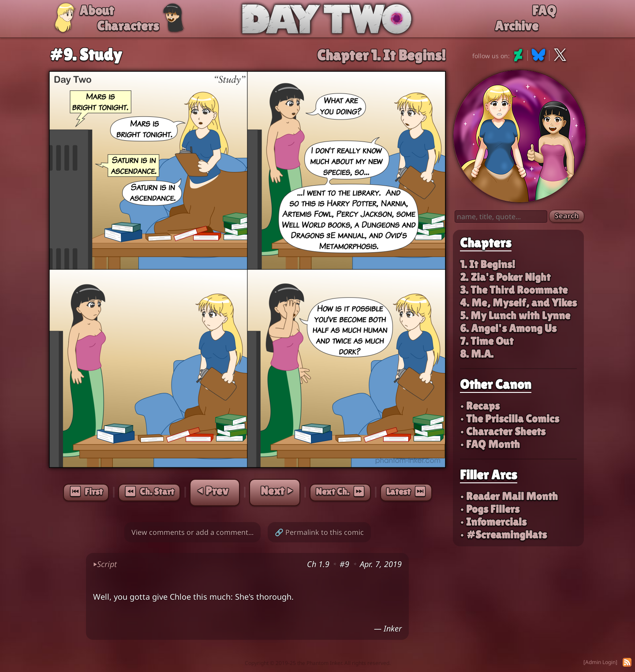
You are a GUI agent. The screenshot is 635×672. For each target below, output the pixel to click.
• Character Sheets (503, 431)
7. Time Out (487, 341)
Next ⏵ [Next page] (276, 491)
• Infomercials (493, 522)
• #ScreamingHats (503, 535)
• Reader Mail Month (509, 496)
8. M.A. (477, 354)
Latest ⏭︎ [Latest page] (406, 492)
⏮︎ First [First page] (86, 492)
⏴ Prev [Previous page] (213, 491)
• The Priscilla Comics (510, 419)
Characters (128, 26)
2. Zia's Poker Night (505, 277)
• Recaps (480, 406)
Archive (517, 26)
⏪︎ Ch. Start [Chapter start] (149, 492)
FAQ (544, 10)
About (97, 10)
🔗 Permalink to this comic (319, 532)
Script (105, 564)
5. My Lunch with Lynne (515, 315)
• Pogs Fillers (490, 509)
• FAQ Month (490, 444)
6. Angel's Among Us (508, 328)
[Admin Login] (600, 662)
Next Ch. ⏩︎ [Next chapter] (340, 492)
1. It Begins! (487, 264)
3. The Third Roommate (514, 290)
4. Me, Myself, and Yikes (518, 303)
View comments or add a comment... (192, 532)
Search (567, 216)
